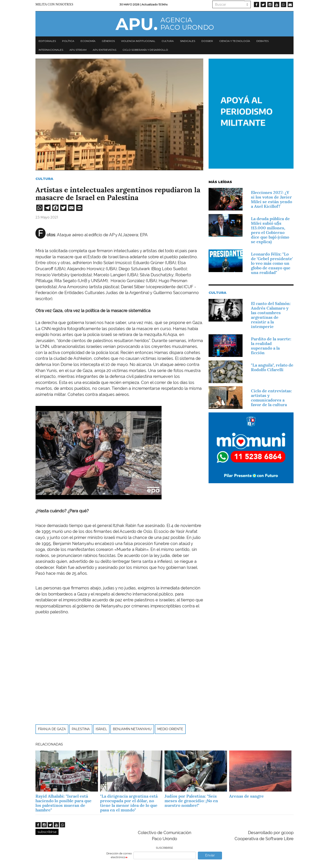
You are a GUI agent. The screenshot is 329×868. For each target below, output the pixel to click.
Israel (101, 729)
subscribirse (47, 832)
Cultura (168, 41)
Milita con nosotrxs (54, 4)
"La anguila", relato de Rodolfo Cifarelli (272, 367)
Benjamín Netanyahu (132, 729)
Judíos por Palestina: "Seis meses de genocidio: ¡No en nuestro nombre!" (191, 801)
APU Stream (78, 50)
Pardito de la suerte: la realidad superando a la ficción (271, 346)
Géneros (108, 41)
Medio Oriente (170, 729)
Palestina (81, 729)
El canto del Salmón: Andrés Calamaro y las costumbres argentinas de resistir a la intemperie (271, 315)
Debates (262, 41)
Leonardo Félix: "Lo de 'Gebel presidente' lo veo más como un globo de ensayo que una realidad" (272, 263)
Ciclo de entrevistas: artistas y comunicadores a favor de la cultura (271, 398)
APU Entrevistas (104, 50)
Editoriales (47, 41)
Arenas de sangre (246, 796)
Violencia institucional (138, 41)
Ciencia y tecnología (235, 41)
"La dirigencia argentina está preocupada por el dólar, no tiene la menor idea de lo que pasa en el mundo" (129, 803)
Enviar (210, 855)
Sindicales (188, 41)
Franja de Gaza (52, 729)
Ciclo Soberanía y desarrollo (145, 50)
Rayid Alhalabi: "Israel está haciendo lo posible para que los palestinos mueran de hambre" (63, 803)
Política (68, 41)
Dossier (207, 41)
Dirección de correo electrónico (119, 855)
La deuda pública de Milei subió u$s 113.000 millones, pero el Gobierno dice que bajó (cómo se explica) (270, 230)
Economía (88, 41)
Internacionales (51, 50)
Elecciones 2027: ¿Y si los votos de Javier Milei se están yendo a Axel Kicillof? (272, 199)
